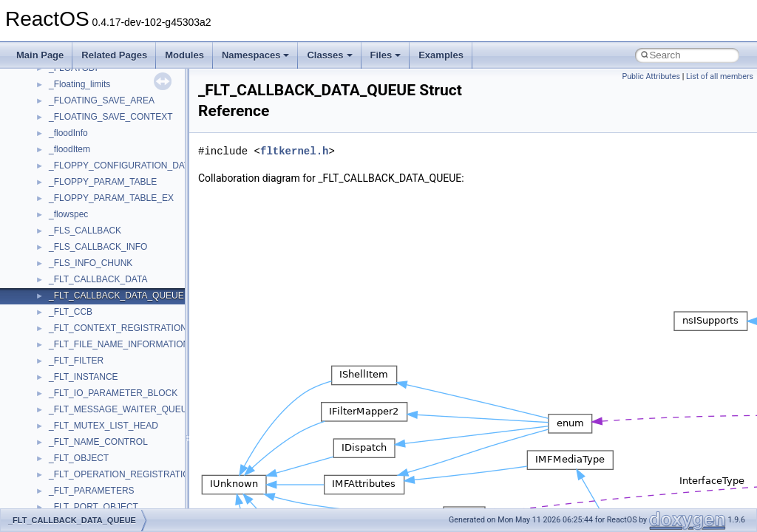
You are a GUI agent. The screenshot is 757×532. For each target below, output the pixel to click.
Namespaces (256, 55)
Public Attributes (651, 76)
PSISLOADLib (77, 402)
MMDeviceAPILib (83, 207)
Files (386, 55)
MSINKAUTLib (78, 256)
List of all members (720, 76)
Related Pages (114, 55)
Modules (184, 55)
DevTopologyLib (80, 77)
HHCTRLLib (73, 109)
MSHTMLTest (75, 239)
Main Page (40, 55)
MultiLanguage (78, 337)
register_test (73, 451)
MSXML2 (67, 321)
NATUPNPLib (75, 353)
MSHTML (68, 223)
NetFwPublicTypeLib (89, 369)
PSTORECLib (76, 418)
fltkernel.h (294, 151)
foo (55, 93)
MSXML (65, 304)
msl (56, 272)
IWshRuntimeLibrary (89, 142)
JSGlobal (67, 158)
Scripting (66, 467)
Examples (441, 55)
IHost (59, 126)
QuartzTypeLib (78, 434)
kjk (54, 174)
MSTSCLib (70, 288)
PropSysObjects (81, 386)
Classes (329, 55)
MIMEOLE (69, 191)
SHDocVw (69, 483)
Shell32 (64, 499)
